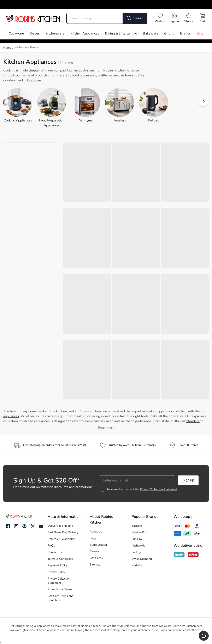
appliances (11, 416)
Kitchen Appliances (85, 34)
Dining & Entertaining (121, 34)
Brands (185, 34)
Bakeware (151, 34)
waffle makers (108, 76)
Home (7, 48)
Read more (34, 81)
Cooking (9, 71)
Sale (200, 34)
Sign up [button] (188, 480)
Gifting (169, 34)
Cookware (16, 34)
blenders (193, 421)
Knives (35, 34)
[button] (204, 101)
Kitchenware (55, 34)
